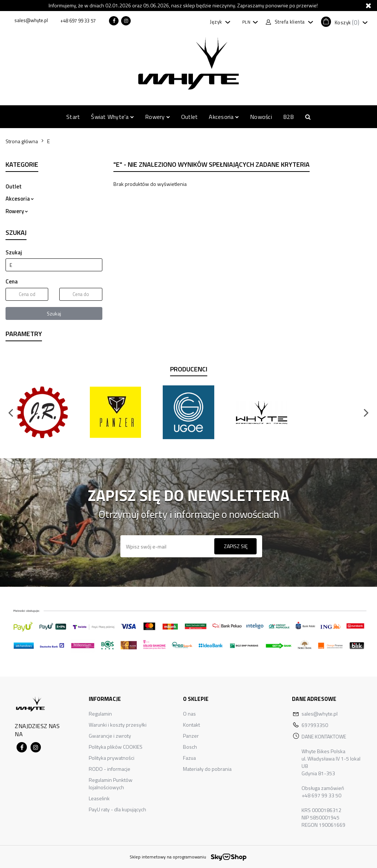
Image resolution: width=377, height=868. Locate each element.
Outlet (189, 117)
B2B (289, 117)
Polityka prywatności (112, 758)
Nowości (261, 117)
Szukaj (54, 313)
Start (73, 117)
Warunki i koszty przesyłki (118, 725)
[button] (344, 22)
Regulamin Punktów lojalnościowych (111, 784)
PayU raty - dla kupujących (117, 809)
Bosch (190, 747)
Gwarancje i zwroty (110, 736)
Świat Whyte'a (112, 117)
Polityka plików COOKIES (116, 747)
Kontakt (191, 725)
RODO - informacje (110, 769)
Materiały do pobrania (207, 769)
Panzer (191, 736)
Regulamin (100, 714)
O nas (189, 714)
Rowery (158, 117)
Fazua (189, 758)
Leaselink (99, 798)
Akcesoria (224, 117)
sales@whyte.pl (320, 714)
